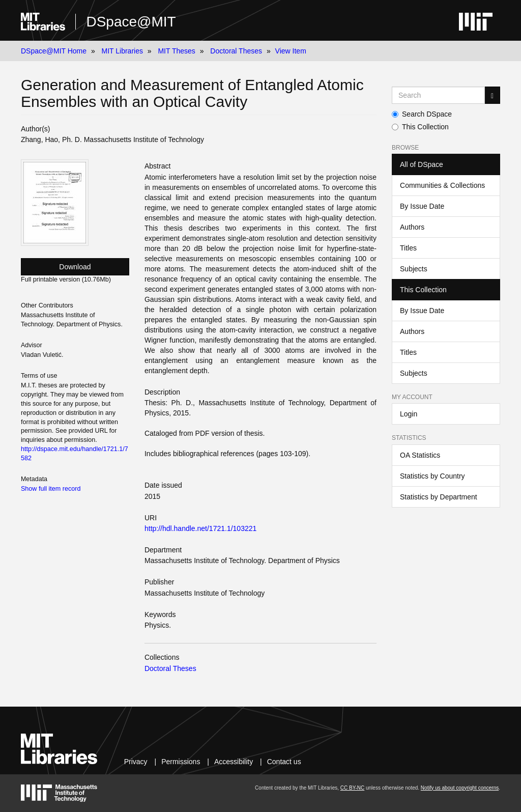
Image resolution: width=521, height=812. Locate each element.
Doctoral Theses (236, 51)
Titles (408, 248)
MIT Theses (176, 51)
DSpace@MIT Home (54, 51)
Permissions (181, 762)
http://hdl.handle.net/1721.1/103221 (200, 528)
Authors (412, 227)
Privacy (136, 762)
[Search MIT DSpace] (438, 95)
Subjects (414, 269)
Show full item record (51, 489)
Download (75, 267)
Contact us (284, 762)
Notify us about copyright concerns (460, 788)
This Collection (420, 127)
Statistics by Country (432, 476)
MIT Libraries (122, 51)
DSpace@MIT (131, 22)
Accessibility (234, 762)
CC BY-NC (352, 788)
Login (409, 414)
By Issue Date (422, 206)
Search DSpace (422, 114)
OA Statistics (420, 455)
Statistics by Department (439, 497)
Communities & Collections (442, 185)
